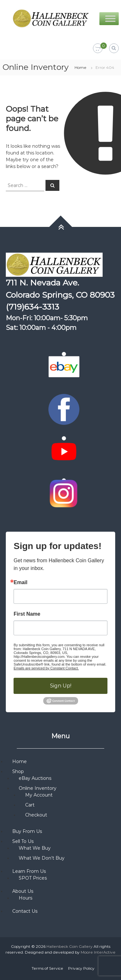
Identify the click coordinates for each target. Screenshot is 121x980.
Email (20, 583)
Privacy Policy (81, 968)
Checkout (36, 815)
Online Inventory (38, 788)
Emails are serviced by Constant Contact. (46, 668)
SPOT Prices (33, 878)
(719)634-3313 (32, 307)
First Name (27, 614)
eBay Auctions (35, 778)
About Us (23, 891)
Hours (25, 898)
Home (81, 67)
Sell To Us (23, 841)
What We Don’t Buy (42, 858)
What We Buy (35, 848)
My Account (39, 795)
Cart (30, 805)
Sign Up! (61, 686)
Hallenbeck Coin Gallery (70, 946)
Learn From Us (29, 871)
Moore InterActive (98, 952)
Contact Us (25, 911)
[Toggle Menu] (110, 19)
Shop (18, 771)
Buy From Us (27, 831)
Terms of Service (47, 968)
